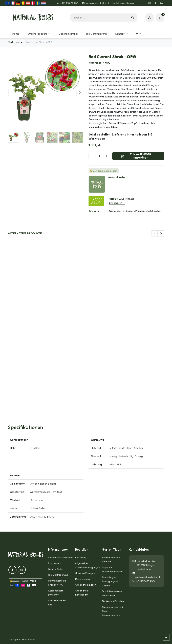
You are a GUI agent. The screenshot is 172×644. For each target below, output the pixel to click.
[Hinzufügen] (107, 156)
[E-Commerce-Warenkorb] (160, 18)
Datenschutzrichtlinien (61, 557)
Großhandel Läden (86, 585)
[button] (12, 92)
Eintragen (149, 18)
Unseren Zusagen (85, 573)
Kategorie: (94, 211)
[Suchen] (133, 18)
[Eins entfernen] (92, 156)
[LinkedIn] (161, 3)
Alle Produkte (15, 42)
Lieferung (81, 557)
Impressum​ (55, 563)
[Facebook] (156, 3)
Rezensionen (82, 579)
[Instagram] (150, 3)
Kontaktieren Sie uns (123, 3)
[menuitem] (16, 34)
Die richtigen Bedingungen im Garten (111, 581)
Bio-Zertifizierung (58, 575)
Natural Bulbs (56, 569)
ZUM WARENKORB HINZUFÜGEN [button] (136, 156)
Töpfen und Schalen (113, 601)
